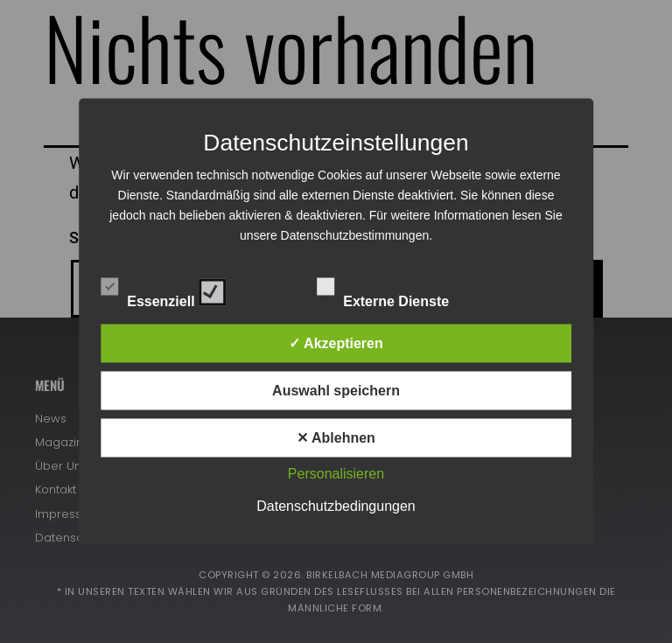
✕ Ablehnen (336, 437)
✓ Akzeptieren (336, 342)
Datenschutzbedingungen (336, 505)
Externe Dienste (398, 289)
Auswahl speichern (336, 390)
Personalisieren (336, 473)
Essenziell (163, 289)
